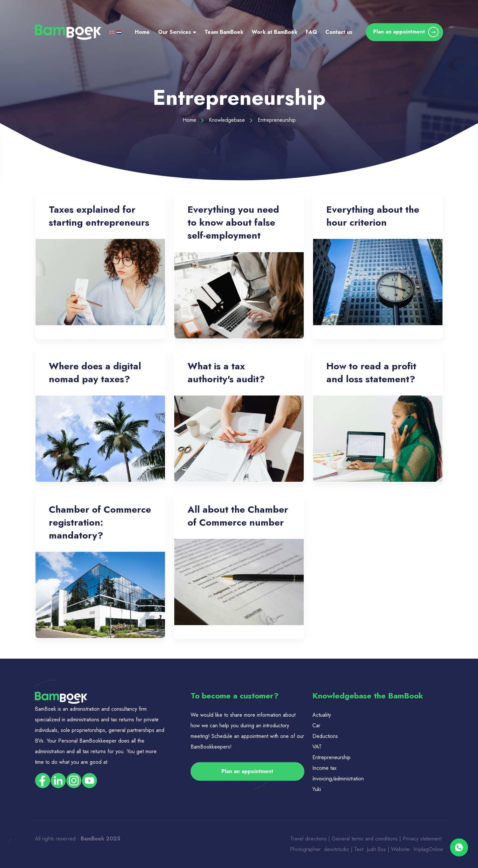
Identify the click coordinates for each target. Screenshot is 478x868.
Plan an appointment (406, 32)
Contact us (339, 32)
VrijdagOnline (428, 849)
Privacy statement (423, 839)
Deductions (325, 736)
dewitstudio (337, 849)
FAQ (311, 32)
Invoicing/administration (338, 779)
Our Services (177, 32)
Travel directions (308, 839)
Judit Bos (376, 849)
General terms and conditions (365, 839)
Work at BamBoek (275, 32)
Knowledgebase (231, 120)
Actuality (322, 715)
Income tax (324, 768)
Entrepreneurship (331, 757)
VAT (317, 747)
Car (316, 725)
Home (142, 32)
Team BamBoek (224, 32)
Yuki (317, 789)
